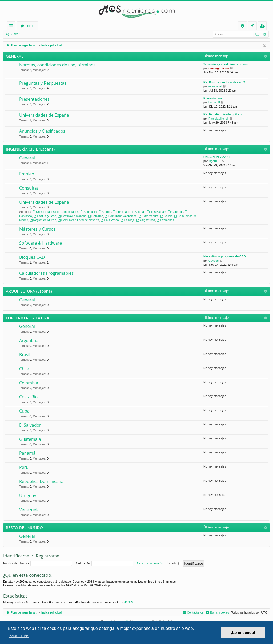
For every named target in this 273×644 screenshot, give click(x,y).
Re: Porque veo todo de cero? (224, 82)
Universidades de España (44, 115)
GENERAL (15, 56)
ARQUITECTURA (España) (29, 291)
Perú (24, 467)
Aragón (105, 212)
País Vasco (110, 220)
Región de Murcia (43, 220)
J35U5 (129, 602)
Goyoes (214, 261)
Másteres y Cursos (37, 229)
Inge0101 (215, 161)
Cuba (24, 411)
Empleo (27, 174)
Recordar (174, 563)
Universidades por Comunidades (55, 212)
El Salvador (30, 425)
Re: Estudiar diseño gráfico (222, 114)
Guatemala (30, 439)
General (27, 158)
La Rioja (128, 220)
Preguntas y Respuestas (43, 83)
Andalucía (89, 212)
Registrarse (61, 34)
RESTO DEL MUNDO (24, 527)
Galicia (166, 216)
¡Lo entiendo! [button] (243, 633)
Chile (24, 369)
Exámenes (165, 220)
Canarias (176, 212)
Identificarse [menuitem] (254, 27)
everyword (215, 86)
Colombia (29, 383)
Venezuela (29, 510)
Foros (100, 26)
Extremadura (148, 216)
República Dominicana (41, 481)
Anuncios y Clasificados (42, 131)
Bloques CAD (32, 257)
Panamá (27, 453)
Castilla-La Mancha (72, 216)
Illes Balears (157, 212)
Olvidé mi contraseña (149, 563)
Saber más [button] (19, 636)
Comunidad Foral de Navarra (79, 220)
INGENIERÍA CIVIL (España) (30, 149)
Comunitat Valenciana (121, 216)
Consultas (29, 188)
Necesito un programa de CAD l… (227, 256)
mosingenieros (219, 68)
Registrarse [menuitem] (263, 27)
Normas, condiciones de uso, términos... (59, 65)
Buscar (15, 34)
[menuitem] (242, 26)
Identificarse (36, 34)
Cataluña (96, 216)
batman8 (214, 102)
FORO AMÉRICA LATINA (27, 318)
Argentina (29, 340)
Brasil (25, 355)
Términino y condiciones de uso (226, 64)
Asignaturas (146, 220)
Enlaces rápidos (12, 27)
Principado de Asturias (129, 212)
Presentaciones (34, 99)
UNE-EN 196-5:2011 (217, 157)
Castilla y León (45, 216)
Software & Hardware (41, 243)
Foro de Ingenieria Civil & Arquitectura (51, 26)
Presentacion (213, 98)
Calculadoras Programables (46, 273)
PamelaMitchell (218, 119)
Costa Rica (29, 397)
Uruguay (28, 496)
